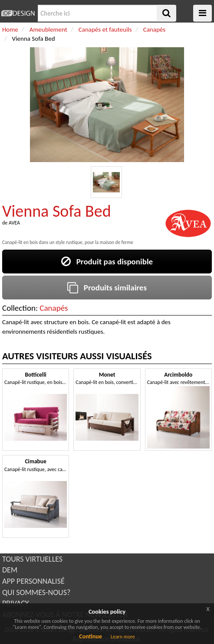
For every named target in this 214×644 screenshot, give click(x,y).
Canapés (54, 308)
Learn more (123, 637)
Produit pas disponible (107, 262)
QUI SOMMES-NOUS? (36, 592)
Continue (91, 636)
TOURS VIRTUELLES (32, 559)
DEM (10, 570)
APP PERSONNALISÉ (33, 581)
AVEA (14, 223)
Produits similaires (107, 288)
